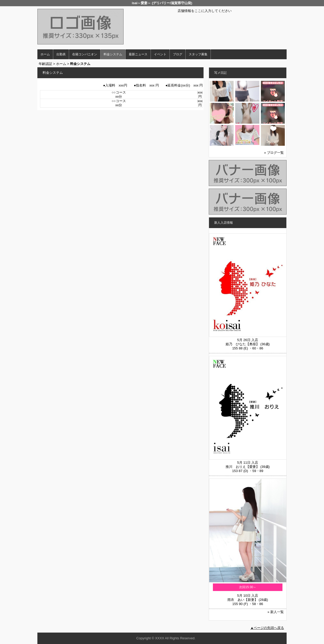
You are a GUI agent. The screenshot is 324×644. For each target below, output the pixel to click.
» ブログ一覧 (274, 153)
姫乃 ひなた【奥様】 (242, 344)
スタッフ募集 (198, 54)
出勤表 (61, 54)
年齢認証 (45, 64)
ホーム (45, 54)
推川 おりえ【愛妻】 (242, 467)
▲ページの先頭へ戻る (267, 628)
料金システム (113, 54)
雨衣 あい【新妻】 (243, 600)
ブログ (178, 54)
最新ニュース (138, 54)
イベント (160, 54)
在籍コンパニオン (85, 54)
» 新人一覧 (276, 612)
